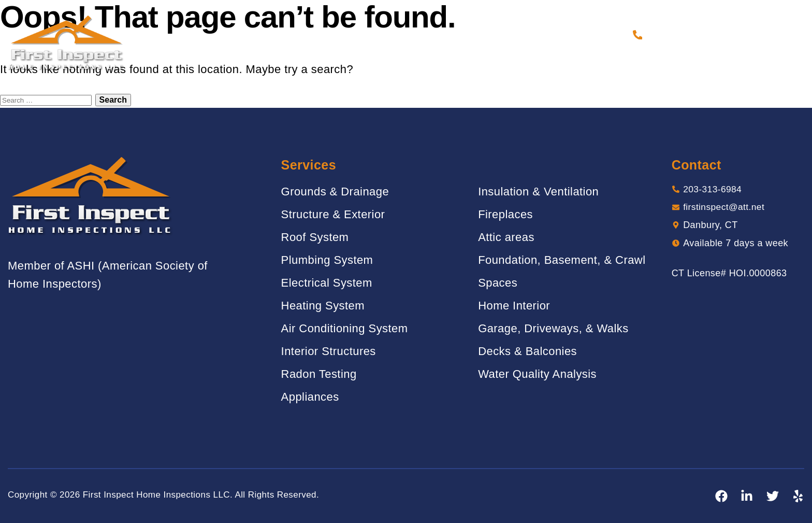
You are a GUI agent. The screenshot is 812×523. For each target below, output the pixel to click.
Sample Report (521, 34)
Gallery (403, 34)
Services (350, 34)
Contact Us (595, 34)
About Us (296, 34)
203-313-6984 (679, 34)
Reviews (454, 34)
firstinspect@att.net (725, 207)
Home (250, 34)
